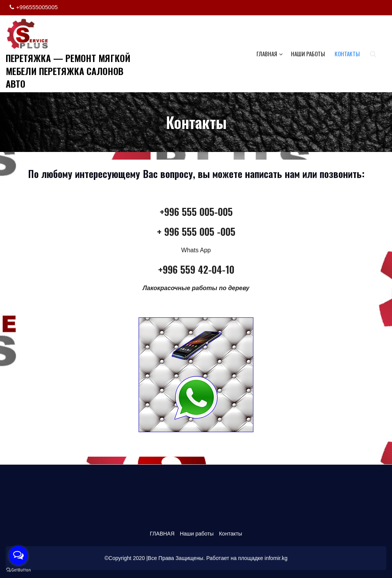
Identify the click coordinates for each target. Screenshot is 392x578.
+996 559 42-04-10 (196, 269)
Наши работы (308, 54)
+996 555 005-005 (196, 211)
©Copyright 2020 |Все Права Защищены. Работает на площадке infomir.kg (196, 558)
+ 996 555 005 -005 (196, 231)
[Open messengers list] (18, 555)
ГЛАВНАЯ (270, 54)
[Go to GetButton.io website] (18, 570)
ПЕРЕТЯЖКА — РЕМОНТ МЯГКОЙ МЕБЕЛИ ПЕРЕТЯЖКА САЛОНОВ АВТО (68, 71)
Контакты (347, 54)
